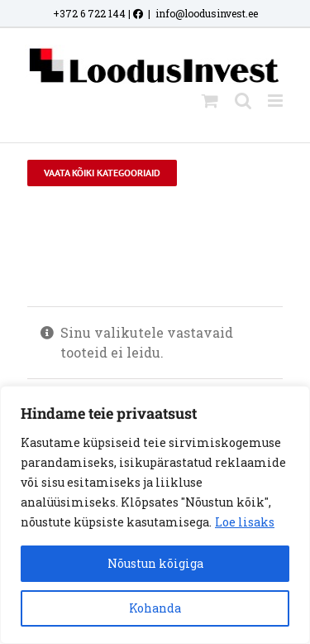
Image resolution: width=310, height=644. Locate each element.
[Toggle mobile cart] (210, 101)
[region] (155, 515)
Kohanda (155, 608)
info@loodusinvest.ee (207, 13)
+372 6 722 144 (89, 13)
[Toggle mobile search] (243, 101)
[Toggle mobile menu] (277, 101)
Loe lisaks (245, 522)
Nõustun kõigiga (155, 563)
